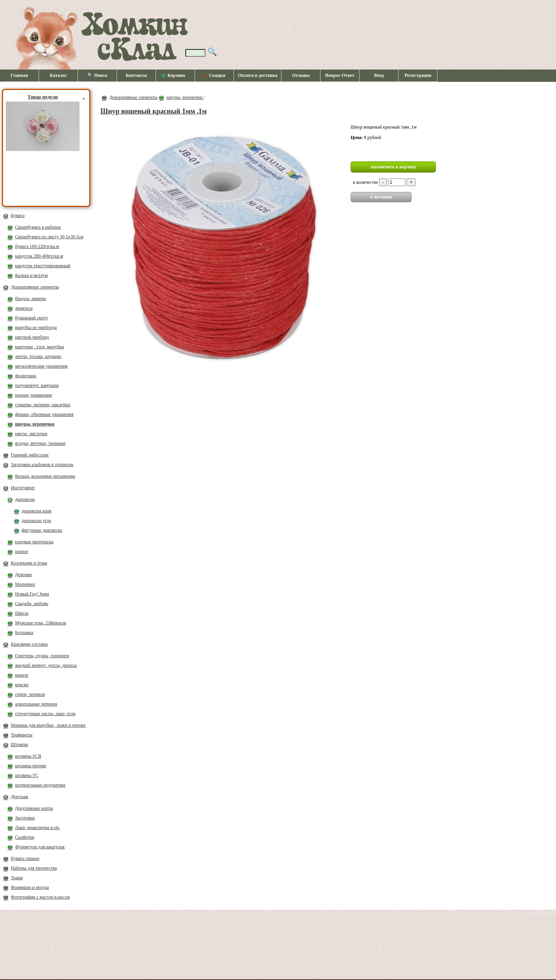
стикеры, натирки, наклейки (43, 405)
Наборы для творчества (34, 868)
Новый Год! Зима (32, 594)
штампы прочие (31, 766)
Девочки (23, 575)
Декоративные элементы (35, 287)
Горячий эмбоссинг (30, 455)
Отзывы (301, 75)
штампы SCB (28, 756)
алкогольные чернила (36, 704)
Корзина (173, 76)
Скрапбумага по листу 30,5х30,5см (49, 237)
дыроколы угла (36, 521)
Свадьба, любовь (32, 604)
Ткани (17, 878)
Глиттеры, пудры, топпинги (42, 656)
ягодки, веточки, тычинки (40, 443)
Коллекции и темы (29, 563)
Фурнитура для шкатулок (40, 847)
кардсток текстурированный (43, 266)
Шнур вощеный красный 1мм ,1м (153, 111)
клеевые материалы (34, 542)
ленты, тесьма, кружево (38, 356)
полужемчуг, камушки (37, 385)
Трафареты (22, 735)
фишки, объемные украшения (44, 414)
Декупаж (19, 797)
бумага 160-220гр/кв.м (37, 246)
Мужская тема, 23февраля (41, 623)
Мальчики (25, 584)
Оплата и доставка (258, 75)
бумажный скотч (31, 318)
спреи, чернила (30, 694)
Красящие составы (29, 644)
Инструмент (23, 488)
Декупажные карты (34, 808)
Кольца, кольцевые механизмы (45, 476)
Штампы (19, 744)
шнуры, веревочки (35, 424)
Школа (22, 613)
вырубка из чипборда (36, 327)
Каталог (58, 75)
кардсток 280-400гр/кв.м (39, 256)
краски (22, 685)
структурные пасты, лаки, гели (45, 714)
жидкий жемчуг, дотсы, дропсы (46, 665)
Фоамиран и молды (30, 887)
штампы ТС (27, 775)
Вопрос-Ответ (340, 75)
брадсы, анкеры (31, 298)
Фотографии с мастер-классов (40, 897)
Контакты (136, 75)
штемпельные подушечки (40, 785)
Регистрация (418, 75)
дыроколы (25, 499)
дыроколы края (36, 511)
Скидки (214, 75)
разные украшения (33, 395)
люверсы (24, 308)
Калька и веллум (31, 275)
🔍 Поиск (97, 75)
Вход (379, 75)
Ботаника (24, 632)
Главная (19, 75)
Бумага (18, 215)
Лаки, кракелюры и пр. (38, 827)
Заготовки (25, 818)
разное (22, 551)
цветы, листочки (31, 434)
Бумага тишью (25, 858)
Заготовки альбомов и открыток (42, 465)
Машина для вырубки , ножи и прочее (48, 725)
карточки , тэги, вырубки (40, 347)
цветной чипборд (32, 337)
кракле (22, 675)
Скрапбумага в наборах (38, 227)
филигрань (26, 376)
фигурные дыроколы (42, 530)
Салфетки (25, 837)
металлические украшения (41, 366)
